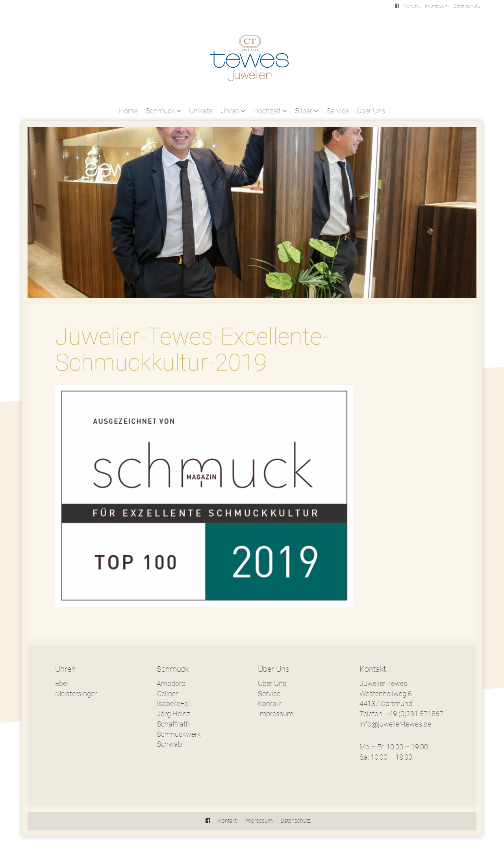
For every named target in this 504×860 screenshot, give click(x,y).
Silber (307, 111)
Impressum (437, 6)
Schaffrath (173, 724)
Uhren (233, 111)
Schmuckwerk (179, 734)
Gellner (167, 694)
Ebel (62, 683)
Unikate (201, 111)
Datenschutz (467, 6)
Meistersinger (76, 694)
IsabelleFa (172, 703)
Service (338, 111)
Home (128, 111)
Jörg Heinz (173, 714)
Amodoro (171, 683)
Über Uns (371, 111)
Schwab (169, 744)
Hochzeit (270, 111)
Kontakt (412, 6)
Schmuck (163, 111)
